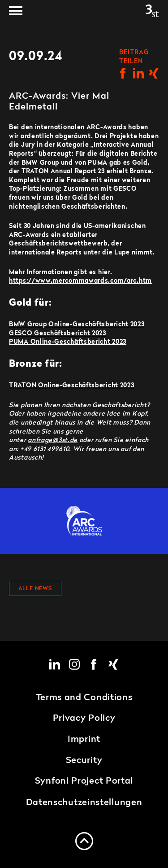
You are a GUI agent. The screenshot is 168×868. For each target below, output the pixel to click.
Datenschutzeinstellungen (84, 803)
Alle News (35, 589)
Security (84, 761)
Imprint (84, 740)
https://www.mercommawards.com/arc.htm (80, 281)
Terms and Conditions (84, 698)
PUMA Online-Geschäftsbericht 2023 (68, 342)
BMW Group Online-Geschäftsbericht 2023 (77, 324)
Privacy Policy (84, 719)
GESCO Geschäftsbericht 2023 (58, 333)
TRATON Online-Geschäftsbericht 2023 (72, 386)
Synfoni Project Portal (84, 781)
